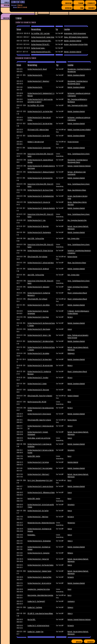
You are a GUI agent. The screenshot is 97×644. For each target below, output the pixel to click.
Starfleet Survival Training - (38, 48)
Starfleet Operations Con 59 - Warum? (37, 69)
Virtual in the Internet (73, 142)
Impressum (79, 642)
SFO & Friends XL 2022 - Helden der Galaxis (38, 130)
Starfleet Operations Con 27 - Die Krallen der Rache (41, 341)
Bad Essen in (71, 517)
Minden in (70, 366)
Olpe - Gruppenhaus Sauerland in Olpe (77, 220)
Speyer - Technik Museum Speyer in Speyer (79, 154)
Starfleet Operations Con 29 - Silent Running (39, 329)
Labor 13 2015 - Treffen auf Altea (36, 275)
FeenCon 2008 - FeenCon (34, 456)
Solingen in (70, 607)
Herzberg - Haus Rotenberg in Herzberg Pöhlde (76, 45)
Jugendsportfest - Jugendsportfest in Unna (39, 589)
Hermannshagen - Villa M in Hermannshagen (75, 34)
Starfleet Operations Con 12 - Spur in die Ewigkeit (40, 468)
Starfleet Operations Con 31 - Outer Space (38, 317)
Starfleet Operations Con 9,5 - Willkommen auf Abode (41, 493)
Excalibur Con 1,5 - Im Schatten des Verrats (38, 626)
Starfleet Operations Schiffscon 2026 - (41, 41)
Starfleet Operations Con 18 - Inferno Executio (39, 414)
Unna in (69, 589)
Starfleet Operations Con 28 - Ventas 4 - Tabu (39, 335)
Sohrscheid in (71, 450)
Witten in (70, 378)
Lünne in (70, 329)
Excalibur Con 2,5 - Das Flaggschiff (36, 601)
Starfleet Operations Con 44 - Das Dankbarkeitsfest (41, 196)
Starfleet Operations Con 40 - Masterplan (38, 226)
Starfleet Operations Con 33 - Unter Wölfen (39, 305)
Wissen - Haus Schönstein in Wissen (77, 190)
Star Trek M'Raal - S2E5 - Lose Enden (40, 34)
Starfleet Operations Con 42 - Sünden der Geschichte (41, 208)
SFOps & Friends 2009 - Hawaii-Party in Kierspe (39, 420)
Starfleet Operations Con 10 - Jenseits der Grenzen (40, 487)
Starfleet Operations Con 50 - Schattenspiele (39, 148)
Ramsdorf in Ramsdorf (73, 396)
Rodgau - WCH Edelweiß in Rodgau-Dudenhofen (76, 37)
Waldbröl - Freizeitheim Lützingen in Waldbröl (79, 130)
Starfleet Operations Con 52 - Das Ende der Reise (40, 124)
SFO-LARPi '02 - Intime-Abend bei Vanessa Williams (40, 614)
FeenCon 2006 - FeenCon (34, 499)
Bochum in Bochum (72, 257)
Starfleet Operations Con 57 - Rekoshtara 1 (38, 81)
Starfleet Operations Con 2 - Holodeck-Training (39, 571)
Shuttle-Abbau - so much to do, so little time (39, 438)
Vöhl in (69, 390)
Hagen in (70, 511)
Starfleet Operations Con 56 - (35, 87)
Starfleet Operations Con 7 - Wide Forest (38, 517)
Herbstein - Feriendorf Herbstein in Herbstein (79, 166)
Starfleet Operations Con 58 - (35, 75)
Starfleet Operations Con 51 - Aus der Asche (39, 136)
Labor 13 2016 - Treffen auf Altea (36, 239)
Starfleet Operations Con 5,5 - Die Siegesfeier (39, 541)
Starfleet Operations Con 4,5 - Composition (39, 553)
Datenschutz (91, 642)
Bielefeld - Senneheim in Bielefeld (73, 41)
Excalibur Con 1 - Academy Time (35, 632)
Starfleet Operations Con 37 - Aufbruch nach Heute (41, 263)
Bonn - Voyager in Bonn (73, 239)
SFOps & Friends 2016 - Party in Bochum (37, 257)
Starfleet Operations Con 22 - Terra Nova (38, 378)
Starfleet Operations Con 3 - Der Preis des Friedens (40, 565)
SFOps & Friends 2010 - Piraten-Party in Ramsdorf (40, 396)
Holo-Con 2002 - (32, 620)
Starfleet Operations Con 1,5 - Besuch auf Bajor (39, 577)
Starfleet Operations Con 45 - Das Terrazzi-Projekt (40, 190)
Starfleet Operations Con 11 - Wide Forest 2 (38, 474)
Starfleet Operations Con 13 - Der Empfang (38, 462)
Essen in (70, 493)
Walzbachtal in (71, 523)
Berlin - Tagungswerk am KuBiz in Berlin (78, 106)
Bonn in (69, 456)
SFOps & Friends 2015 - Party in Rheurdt (37, 299)
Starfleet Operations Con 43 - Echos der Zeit (39, 202)
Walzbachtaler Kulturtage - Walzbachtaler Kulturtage (41, 523)
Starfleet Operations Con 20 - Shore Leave (38, 390)
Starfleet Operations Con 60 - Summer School (43, 37)
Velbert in (70, 541)
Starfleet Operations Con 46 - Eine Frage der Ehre (40, 178)
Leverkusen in (71, 601)
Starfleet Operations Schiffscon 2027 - (41, 52)
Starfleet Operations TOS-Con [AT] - (40, 45)
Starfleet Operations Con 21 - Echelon (37, 384)
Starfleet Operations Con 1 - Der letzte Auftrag (39, 583)
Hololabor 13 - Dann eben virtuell (36, 142)
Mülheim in (70, 553)
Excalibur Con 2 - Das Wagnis (35, 607)
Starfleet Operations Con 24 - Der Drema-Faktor (40, 360)
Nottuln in (70, 317)
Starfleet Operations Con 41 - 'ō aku (37, 220)
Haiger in (70, 438)
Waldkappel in (71, 353)
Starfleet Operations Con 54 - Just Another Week (40, 112)
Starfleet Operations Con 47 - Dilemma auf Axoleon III (41, 172)
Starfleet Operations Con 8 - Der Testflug (38, 511)
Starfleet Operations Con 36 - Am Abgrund (38, 269)
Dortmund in (71, 577)
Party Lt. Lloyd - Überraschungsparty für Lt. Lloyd (40, 480)
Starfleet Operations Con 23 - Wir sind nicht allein (40, 366)
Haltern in (70, 426)
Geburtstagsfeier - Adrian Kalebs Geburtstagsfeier (40, 595)
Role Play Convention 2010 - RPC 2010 (37, 402)
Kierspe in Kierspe (72, 420)
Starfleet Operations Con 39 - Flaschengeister (39, 233)
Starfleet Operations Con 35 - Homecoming (38, 287)
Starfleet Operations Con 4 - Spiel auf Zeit (38, 559)
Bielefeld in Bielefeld (73, 462)
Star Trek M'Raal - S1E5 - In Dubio (36, 106)
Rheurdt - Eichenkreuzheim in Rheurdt (77, 293)
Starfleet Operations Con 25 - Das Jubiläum (38, 353)
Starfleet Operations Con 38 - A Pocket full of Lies (40, 251)
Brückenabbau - (32, 535)
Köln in (69, 402)
